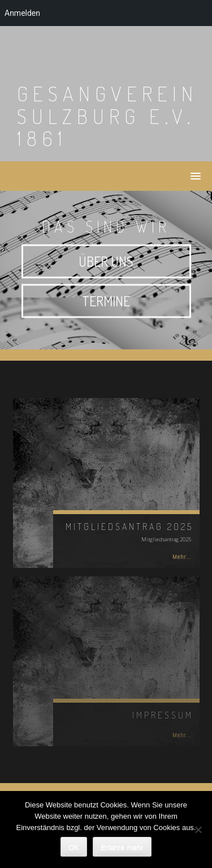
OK (74, 847)
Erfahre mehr (122, 847)
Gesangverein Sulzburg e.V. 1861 (107, 116)
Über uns (106, 264)
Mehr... (182, 557)
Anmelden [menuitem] (22, 13)
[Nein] (198, 829)
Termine (106, 303)
